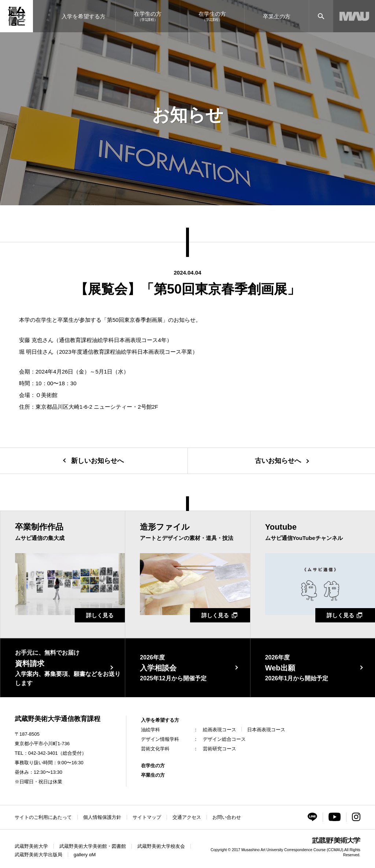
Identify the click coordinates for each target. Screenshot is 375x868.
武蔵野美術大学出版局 (38, 855)
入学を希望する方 (160, 720)
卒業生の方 (153, 775)
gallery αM (85, 855)
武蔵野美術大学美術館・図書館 (93, 846)
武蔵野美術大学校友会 (161, 846)
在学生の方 (153, 766)
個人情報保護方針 (102, 817)
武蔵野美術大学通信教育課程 (57, 719)
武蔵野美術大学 (31, 846)
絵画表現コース (220, 730)
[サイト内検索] (321, 16)
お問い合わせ (227, 817)
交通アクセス (187, 817)
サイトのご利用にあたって (43, 817)
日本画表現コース (266, 730)
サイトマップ (147, 817)
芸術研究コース (220, 749)
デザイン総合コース (224, 739)
